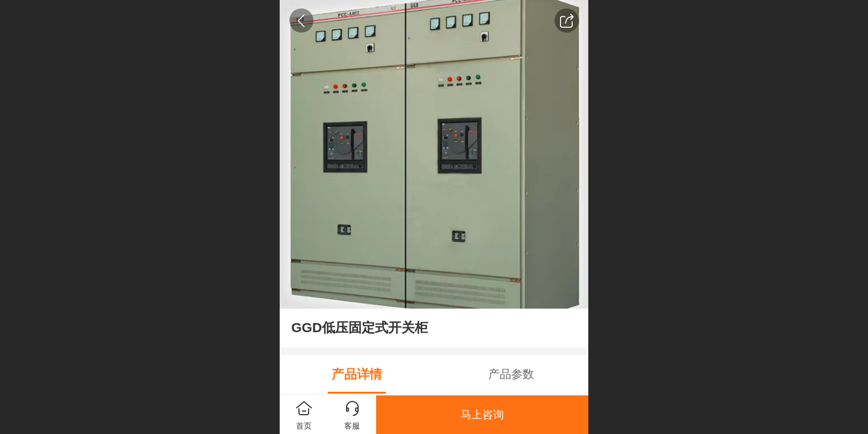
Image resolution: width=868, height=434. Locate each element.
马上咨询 (482, 415)
